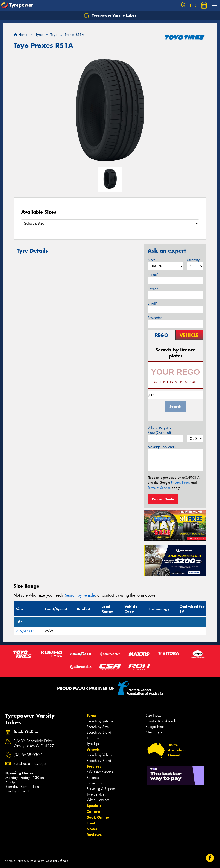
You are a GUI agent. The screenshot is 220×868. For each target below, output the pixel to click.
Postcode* (155, 318)
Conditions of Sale (57, 861)
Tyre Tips (93, 744)
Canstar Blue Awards (161, 721)
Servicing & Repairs (101, 789)
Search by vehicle (80, 595)
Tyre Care (94, 738)
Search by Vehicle (100, 721)
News (92, 829)
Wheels (93, 749)
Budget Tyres (155, 727)
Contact (93, 811)
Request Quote (163, 499)
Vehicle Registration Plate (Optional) (162, 430)
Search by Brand (99, 732)
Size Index (153, 715)
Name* (153, 275)
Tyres (91, 716)
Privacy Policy (181, 483)
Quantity (193, 260)
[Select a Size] (110, 223)
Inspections (95, 783)
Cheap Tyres (155, 732)
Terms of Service (159, 488)
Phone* (153, 289)
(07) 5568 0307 (28, 755)
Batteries (93, 778)
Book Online (98, 817)
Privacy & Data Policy (31, 861)
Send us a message (30, 764)
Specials (94, 806)
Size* (152, 260)
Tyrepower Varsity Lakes (110, 15)
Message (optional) (162, 447)
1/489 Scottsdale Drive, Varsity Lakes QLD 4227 (34, 744)
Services (94, 766)
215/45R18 (25, 631)
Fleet (91, 823)
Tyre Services (96, 794)
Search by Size (98, 727)
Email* (153, 303)
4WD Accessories (100, 772)
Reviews (94, 835)
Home (20, 35)
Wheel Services (98, 800)
